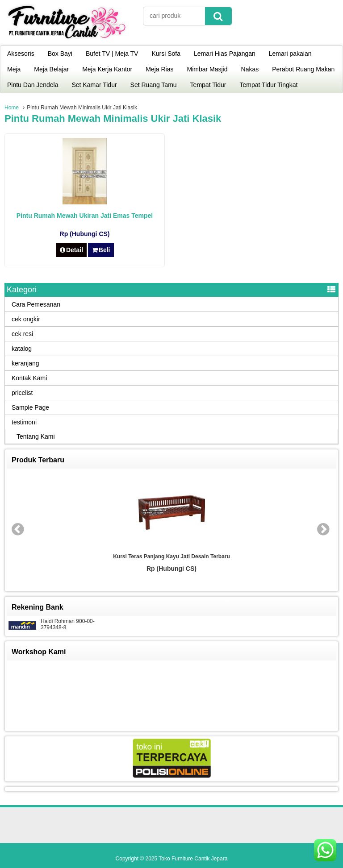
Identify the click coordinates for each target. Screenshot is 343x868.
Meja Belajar (51, 69)
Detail (71, 250)
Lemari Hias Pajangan (225, 54)
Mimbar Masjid (207, 69)
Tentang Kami (36, 436)
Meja (14, 69)
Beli (101, 250)
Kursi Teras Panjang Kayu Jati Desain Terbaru (171, 557)
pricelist (22, 393)
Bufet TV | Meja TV (112, 54)
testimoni (24, 422)
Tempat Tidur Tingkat (269, 85)
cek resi (22, 334)
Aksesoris (21, 54)
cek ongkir (26, 319)
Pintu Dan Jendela (33, 85)
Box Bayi (60, 54)
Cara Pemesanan (36, 304)
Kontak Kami (29, 378)
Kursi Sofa (166, 54)
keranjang (25, 363)
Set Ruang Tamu (154, 85)
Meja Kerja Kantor (107, 69)
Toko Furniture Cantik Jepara (193, 859)
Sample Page (30, 407)
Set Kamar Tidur (94, 85)
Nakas (250, 69)
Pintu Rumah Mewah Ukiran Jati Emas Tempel (85, 216)
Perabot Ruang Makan (303, 69)
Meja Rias (159, 69)
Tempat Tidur (208, 85)
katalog (22, 349)
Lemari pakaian (290, 54)
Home (12, 108)
